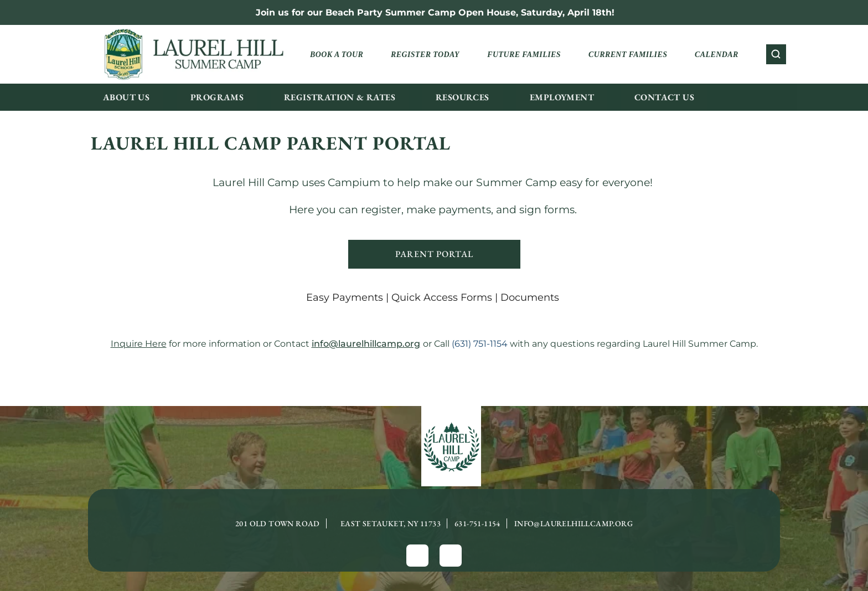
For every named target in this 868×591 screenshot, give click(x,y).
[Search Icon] (776, 54)
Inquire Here (139, 344)
